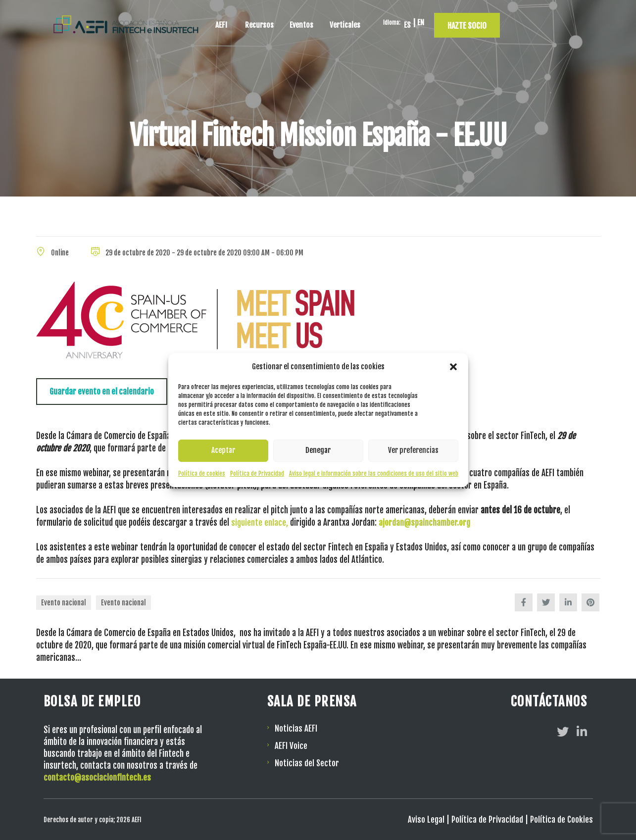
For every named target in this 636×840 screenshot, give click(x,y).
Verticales (425, 22)
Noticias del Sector (307, 762)
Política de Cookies (561, 819)
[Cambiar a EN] (507, 22)
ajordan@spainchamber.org (424, 522)
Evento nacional (64, 603)
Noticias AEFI (296, 728)
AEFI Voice (291, 745)
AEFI (292, 22)
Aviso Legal (426, 819)
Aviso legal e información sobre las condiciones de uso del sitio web (374, 473)
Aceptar (223, 450)
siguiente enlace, (260, 522)
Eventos (378, 22)
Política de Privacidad (257, 473)
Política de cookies (202, 473)
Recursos (332, 22)
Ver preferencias (413, 450)
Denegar (318, 450)
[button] (453, 367)
